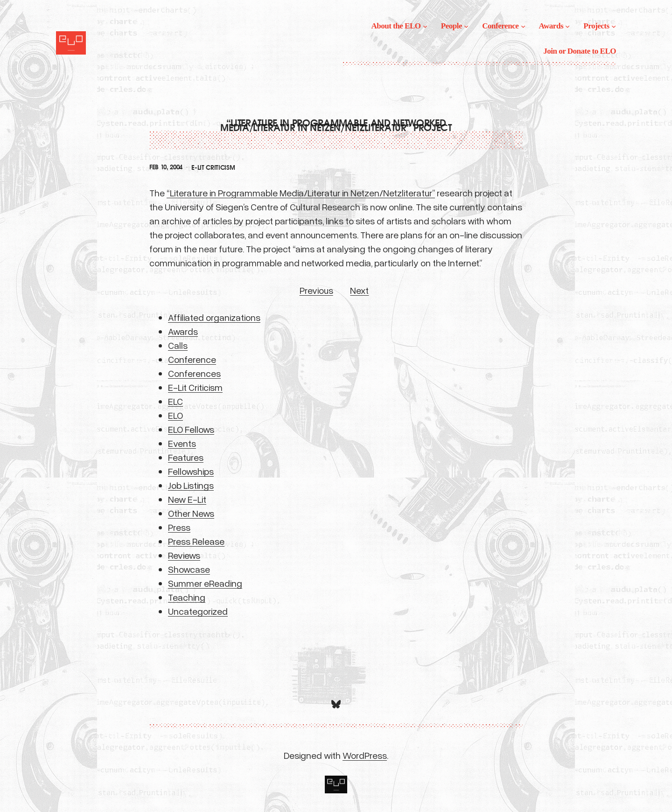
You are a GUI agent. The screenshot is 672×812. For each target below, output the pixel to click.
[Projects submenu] (614, 26)
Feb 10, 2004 (166, 167)
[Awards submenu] (567, 26)
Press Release (196, 541)
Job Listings (191, 485)
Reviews (184, 555)
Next (359, 290)
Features (186, 457)
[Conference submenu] (523, 26)
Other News (191, 513)
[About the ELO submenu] (425, 26)
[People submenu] (466, 26)
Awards (183, 331)
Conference (192, 359)
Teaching (187, 597)
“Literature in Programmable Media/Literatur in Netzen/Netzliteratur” (301, 193)
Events (182, 443)
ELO (175, 415)
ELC (175, 401)
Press (179, 527)
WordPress (365, 755)
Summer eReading (205, 583)
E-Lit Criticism (213, 168)
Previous (316, 290)
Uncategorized (198, 611)
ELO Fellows (191, 429)
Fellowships (191, 471)
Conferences (194, 373)
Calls (178, 345)
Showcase (189, 569)
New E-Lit (187, 499)
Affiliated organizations (214, 317)
